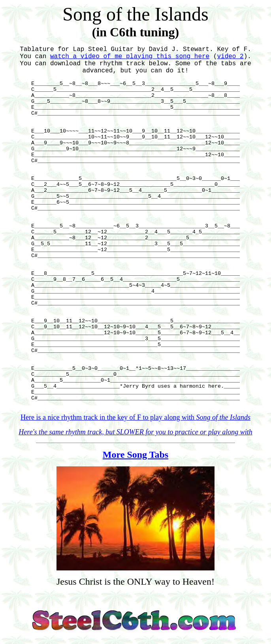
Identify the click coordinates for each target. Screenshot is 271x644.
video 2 (230, 57)
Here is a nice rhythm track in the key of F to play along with (135, 417)
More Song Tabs (135, 455)
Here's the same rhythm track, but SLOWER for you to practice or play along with (135, 432)
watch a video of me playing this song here (130, 57)
